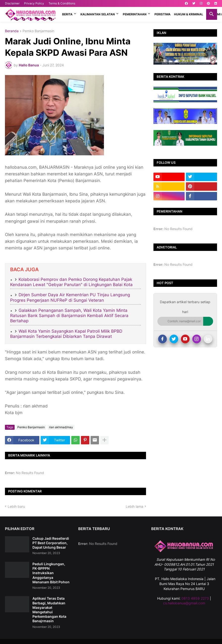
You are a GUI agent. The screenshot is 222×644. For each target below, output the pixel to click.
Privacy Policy (34, 3)
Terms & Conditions (62, 3)
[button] (212, 14)
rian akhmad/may (61, 427)
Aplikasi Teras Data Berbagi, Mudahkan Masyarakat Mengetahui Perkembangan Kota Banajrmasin (49, 610)
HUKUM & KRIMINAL (189, 14)
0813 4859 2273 (195, 598)
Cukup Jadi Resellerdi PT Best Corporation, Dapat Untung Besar (51, 543)
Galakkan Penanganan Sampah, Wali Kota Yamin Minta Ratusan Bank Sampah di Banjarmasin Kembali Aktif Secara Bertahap (69, 316)
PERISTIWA (162, 14)
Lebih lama (135, 506)
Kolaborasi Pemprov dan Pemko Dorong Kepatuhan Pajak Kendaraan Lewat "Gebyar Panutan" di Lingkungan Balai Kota (71, 282)
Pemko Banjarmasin (38, 31)
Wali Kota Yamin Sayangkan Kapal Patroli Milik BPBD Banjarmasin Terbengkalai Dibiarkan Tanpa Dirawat (66, 334)
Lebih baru (16, 506)
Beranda (12, 31)
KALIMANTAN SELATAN (98, 14)
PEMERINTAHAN (135, 14)
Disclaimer (12, 3)
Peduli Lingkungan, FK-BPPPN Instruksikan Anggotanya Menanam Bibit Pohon (51, 573)
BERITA (67, 14)
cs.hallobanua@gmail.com (184, 603)
